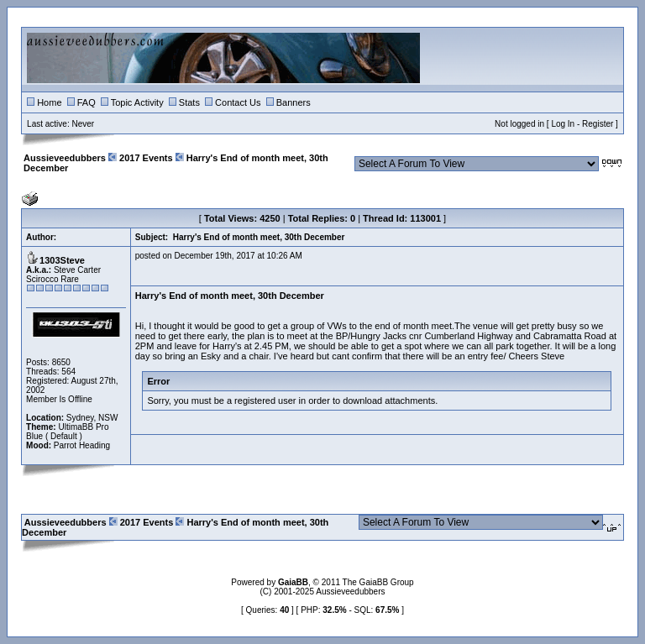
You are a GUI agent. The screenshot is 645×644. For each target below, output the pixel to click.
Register (598, 124)
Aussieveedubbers (65, 158)
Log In (563, 124)
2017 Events (146, 158)
